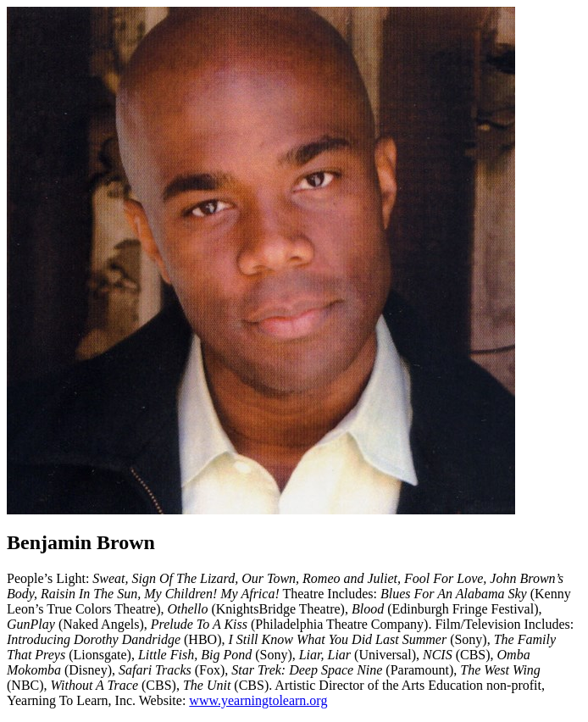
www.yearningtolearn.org (258, 700)
